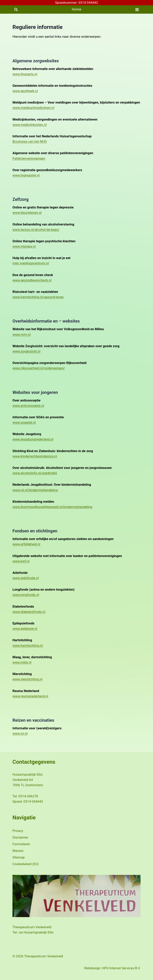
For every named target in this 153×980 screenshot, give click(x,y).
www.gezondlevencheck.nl (32, 280)
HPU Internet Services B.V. (121, 968)
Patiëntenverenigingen (29, 158)
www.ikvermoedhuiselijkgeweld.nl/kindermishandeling (52, 507)
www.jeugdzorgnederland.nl (33, 439)
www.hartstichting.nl (28, 646)
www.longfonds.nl (26, 595)
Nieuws (18, 851)
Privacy (18, 831)
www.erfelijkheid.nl (26, 544)
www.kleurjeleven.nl (27, 213)
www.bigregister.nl (26, 175)
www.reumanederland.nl (30, 696)
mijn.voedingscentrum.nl (31, 263)
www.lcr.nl (20, 733)
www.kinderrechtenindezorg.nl (35, 456)
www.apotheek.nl (25, 91)
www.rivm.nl (22, 334)
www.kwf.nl (21, 561)
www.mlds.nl (22, 662)
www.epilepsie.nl (25, 629)
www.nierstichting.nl (27, 679)
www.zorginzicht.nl (26, 351)
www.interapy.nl (24, 246)
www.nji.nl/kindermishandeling (35, 490)
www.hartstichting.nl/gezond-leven (38, 297)
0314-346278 (28, 796)
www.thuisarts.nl (25, 74)
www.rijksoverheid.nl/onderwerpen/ (39, 368)
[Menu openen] (137, 9)
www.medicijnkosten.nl (30, 125)
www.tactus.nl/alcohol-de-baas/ (36, 230)
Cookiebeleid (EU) (26, 864)
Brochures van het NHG (30, 141)
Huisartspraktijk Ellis (39, 932)
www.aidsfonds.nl (26, 578)
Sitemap (19, 857)
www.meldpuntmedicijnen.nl (33, 108)
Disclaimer (20, 837)
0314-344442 (33, 801)
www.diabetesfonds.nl (29, 612)
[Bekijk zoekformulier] (16, 10)
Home (76, 9)
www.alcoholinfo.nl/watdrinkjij (35, 473)
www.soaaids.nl (24, 422)
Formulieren (21, 844)
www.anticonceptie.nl (28, 406)
